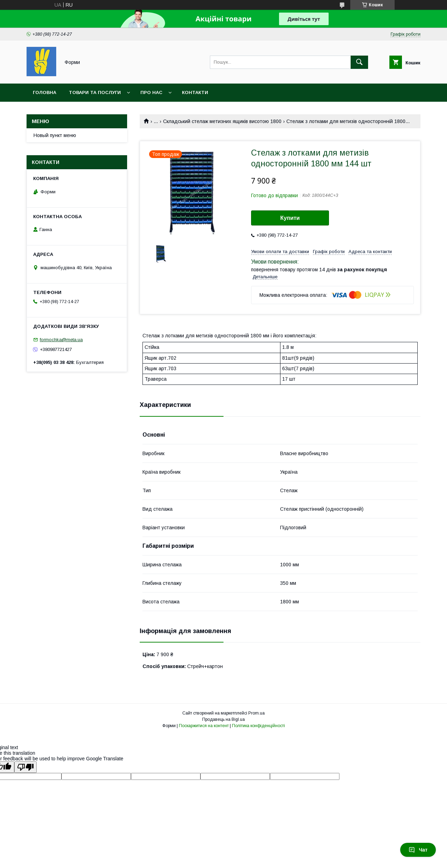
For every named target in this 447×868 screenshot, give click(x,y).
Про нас (151, 92)
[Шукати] (359, 62)
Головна (45, 92)
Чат (418, 850)
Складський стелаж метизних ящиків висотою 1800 (222, 121)
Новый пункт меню (55, 135)
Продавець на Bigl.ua (223, 719)
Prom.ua (257, 713)
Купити (290, 218)
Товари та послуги (95, 92)
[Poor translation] (25, 767)
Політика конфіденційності (258, 726)
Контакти (195, 92)
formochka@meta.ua (61, 340)
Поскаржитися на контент (204, 726)
